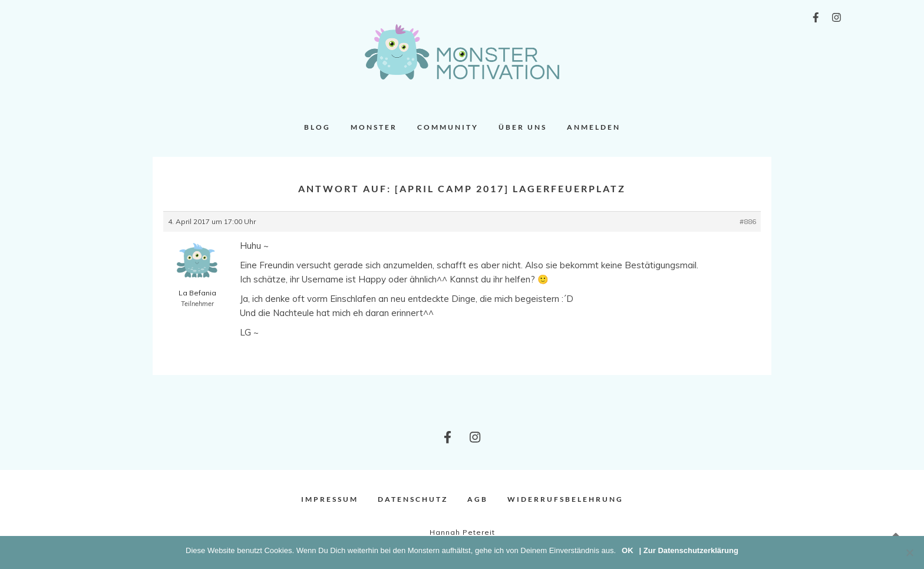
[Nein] (909, 552)
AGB (478, 499)
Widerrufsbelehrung (565, 499)
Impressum (330, 499)
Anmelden (594, 127)
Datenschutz (413, 499)
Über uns (523, 127)
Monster (374, 127)
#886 (748, 221)
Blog (317, 127)
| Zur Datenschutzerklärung (689, 550)
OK (628, 550)
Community (448, 127)
